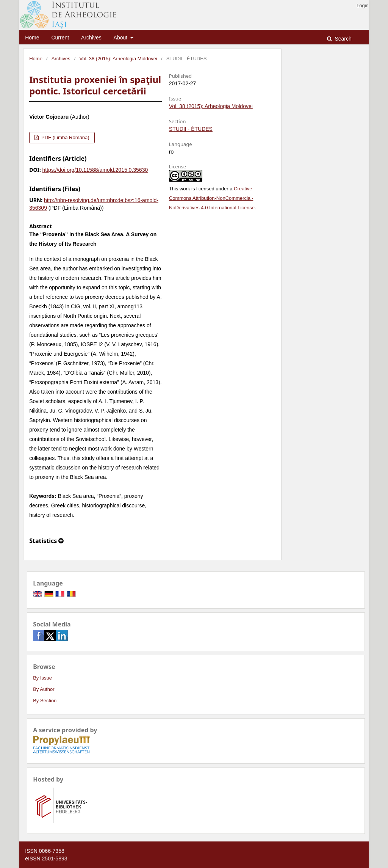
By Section (45, 701)
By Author (44, 689)
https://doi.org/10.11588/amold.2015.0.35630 (95, 170)
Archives (91, 38)
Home (32, 38)
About (121, 38)
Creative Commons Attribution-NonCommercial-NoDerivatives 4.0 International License (212, 198)
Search (343, 39)
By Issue (42, 678)
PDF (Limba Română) (64, 137)
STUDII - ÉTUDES (191, 129)
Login (363, 5)
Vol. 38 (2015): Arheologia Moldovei (118, 59)
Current (60, 38)
